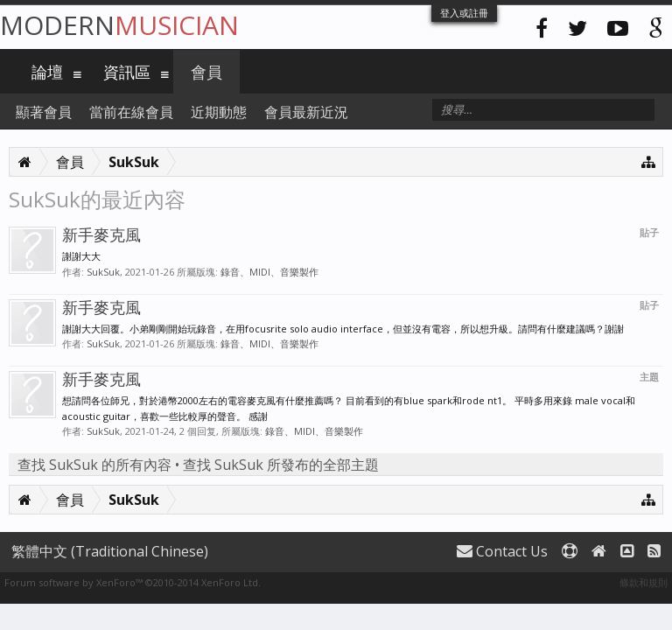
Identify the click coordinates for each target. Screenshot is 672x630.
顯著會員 (44, 112)
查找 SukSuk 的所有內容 (94, 465)
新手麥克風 (101, 234)
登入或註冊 (464, 13)
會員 (206, 72)
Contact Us (502, 551)
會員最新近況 (306, 112)
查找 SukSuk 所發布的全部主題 (281, 465)
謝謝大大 (81, 256)
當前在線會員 (131, 112)
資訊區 (127, 72)
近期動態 (219, 112)
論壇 (47, 72)
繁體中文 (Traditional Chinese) (110, 551)
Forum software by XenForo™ (133, 582)
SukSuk (103, 272)
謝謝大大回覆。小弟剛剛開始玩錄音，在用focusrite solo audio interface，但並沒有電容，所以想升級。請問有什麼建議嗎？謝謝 (343, 329)
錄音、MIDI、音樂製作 (269, 272)
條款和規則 (644, 582)
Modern (119, 25)
